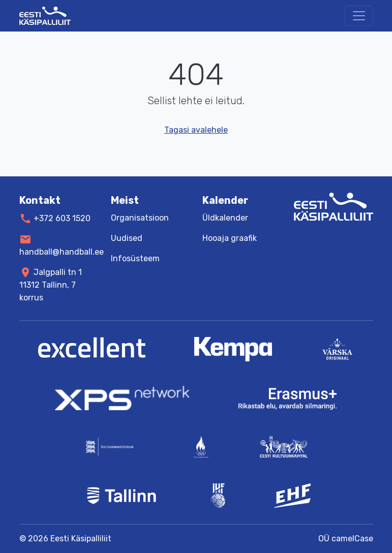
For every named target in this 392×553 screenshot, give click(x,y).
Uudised (127, 238)
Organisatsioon (140, 218)
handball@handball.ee (62, 251)
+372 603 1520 (62, 218)
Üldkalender (225, 218)
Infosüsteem (135, 258)
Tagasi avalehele (196, 130)
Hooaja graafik (230, 238)
